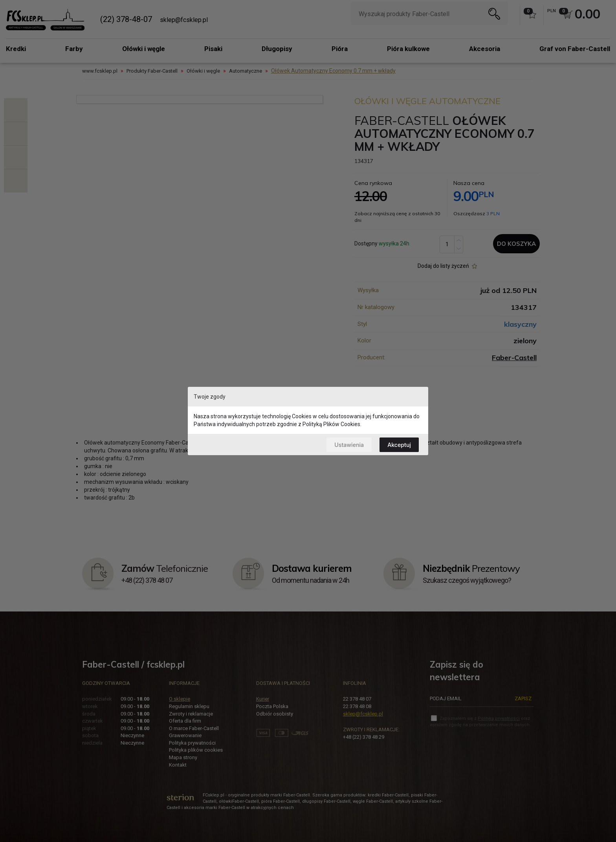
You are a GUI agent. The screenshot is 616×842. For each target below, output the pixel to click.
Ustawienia (347, 444)
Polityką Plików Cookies (331, 424)
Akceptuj (399, 444)
